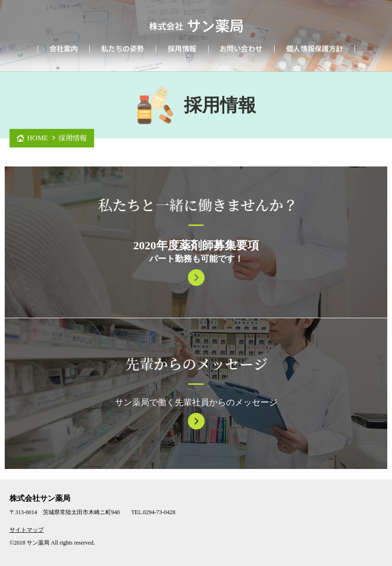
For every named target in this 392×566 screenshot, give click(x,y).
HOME (38, 138)
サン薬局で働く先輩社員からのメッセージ (196, 402)
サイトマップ (27, 530)
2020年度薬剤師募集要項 (196, 245)
